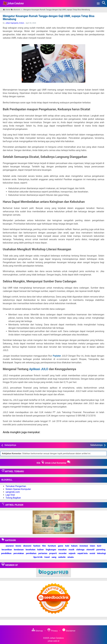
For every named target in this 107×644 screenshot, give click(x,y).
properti (53, 553)
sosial (92, 553)
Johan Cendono (57, 638)
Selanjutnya (10, 445)
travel (47, 557)
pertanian (43, 553)
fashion (37, 546)
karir (99, 546)
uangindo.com (13, 492)
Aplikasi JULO (39, 369)
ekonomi (27, 546)
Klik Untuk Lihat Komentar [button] (53, 462)
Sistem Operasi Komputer (18, 489)
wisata (70, 557)
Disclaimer (69, 631)
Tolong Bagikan (13, 498)
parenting (101, 550)
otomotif (90, 550)
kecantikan (7, 550)
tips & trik (38, 557)
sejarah (72, 553)
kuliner (41, 550)
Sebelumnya (96, 445)
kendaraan (19, 550)
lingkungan (51, 550)
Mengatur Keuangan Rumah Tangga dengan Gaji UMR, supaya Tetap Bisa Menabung (48, 18)
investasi (84, 546)
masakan (62, 550)
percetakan (19, 553)
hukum (74, 546)
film (44, 546)
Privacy (52, 631)
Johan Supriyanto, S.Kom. (15, 23)
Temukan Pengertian (16, 486)
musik (71, 550)
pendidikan (6, 553)
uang (54, 557)
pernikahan (31, 553)
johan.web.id (53, 641)
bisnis (18, 546)
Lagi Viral (10, 495)
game (61, 546)
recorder (63, 553)
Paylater (57, 356)
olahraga (80, 550)
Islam (92, 546)
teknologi (101, 553)
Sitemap (37, 631)
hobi (67, 546)
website (62, 557)
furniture (52, 546)
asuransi (10, 546)
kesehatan (31, 550)
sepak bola (83, 553)
